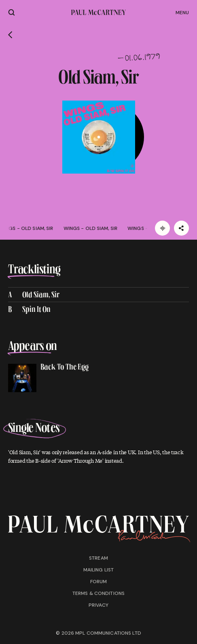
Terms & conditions (98, 593)
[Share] (181, 228)
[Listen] (162, 228)
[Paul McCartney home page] (98, 12)
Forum (99, 582)
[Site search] (12, 12)
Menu (182, 13)
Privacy (99, 605)
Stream (98, 558)
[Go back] (10, 35)
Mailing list (98, 570)
